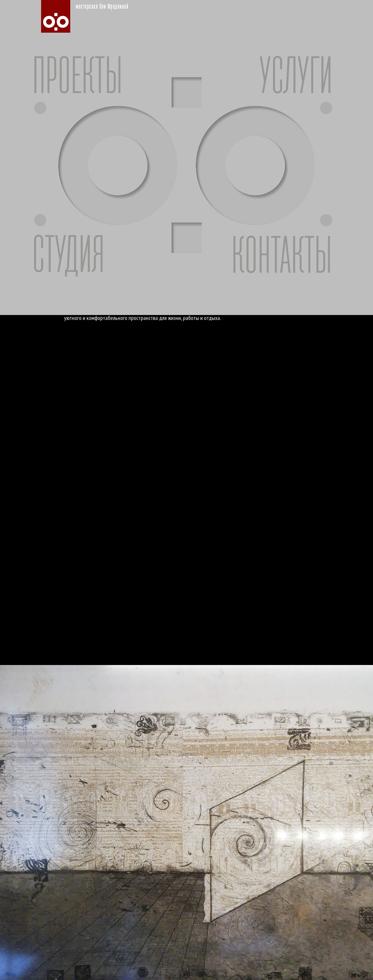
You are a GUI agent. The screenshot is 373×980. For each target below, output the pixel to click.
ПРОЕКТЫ (77, 78)
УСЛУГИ (296, 78)
